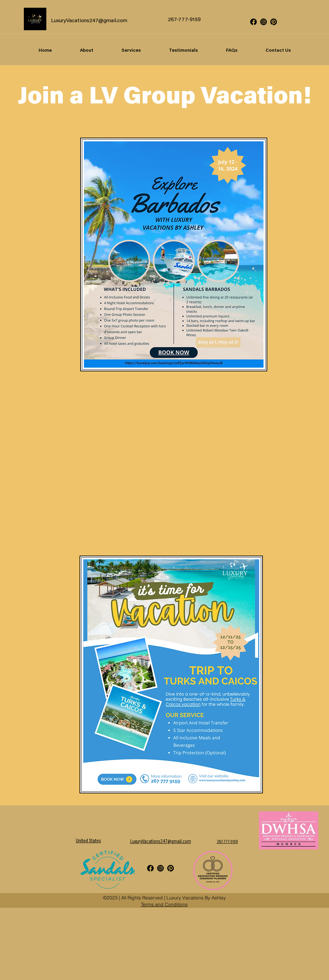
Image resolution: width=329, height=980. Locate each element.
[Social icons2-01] (253, 22)
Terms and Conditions (164, 904)
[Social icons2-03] (264, 22)
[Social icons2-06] (274, 22)
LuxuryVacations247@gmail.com (89, 21)
